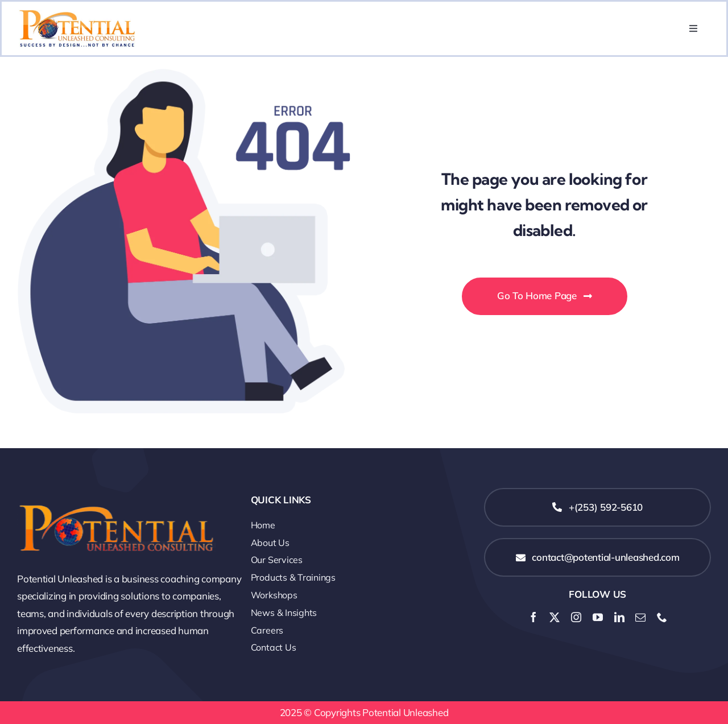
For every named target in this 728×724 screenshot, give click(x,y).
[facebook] (533, 617)
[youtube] (598, 617)
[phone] (662, 617)
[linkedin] (619, 617)
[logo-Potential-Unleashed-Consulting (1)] (117, 493)
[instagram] (576, 617)
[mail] (640, 617)
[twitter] (555, 617)
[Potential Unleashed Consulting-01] (77, 15)
